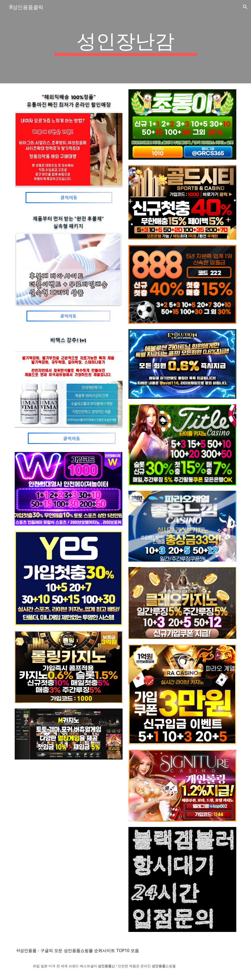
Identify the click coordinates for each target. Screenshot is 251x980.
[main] (125, 42)
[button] (245, 7)
